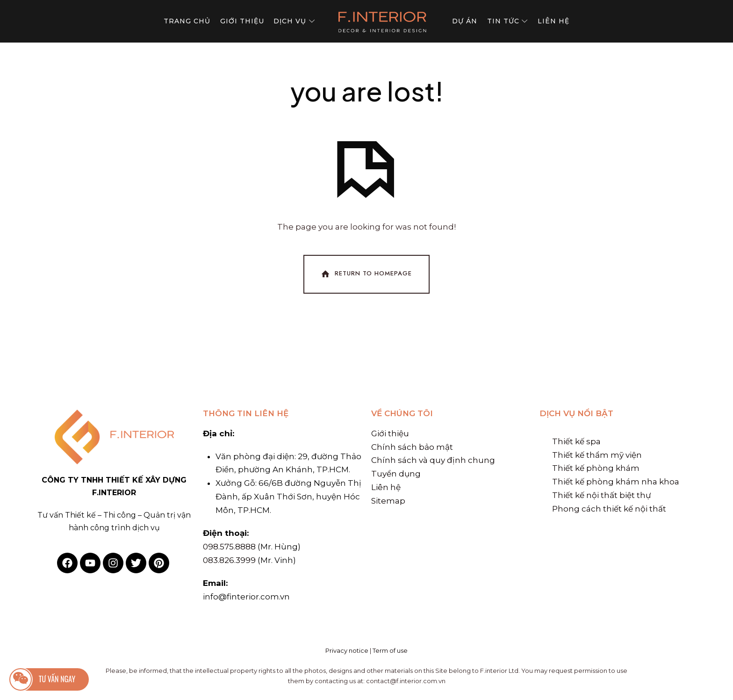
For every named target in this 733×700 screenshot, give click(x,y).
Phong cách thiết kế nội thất (609, 509)
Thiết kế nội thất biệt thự (601, 495)
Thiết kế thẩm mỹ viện (597, 455)
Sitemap (388, 501)
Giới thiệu (390, 433)
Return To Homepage (366, 274)
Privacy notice (347, 650)
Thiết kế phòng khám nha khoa (616, 482)
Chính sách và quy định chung (433, 460)
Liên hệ (386, 487)
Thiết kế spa (576, 441)
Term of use (390, 650)
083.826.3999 (229, 560)
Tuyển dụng (396, 474)
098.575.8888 (229, 547)
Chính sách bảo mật (412, 447)
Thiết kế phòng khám (596, 468)
